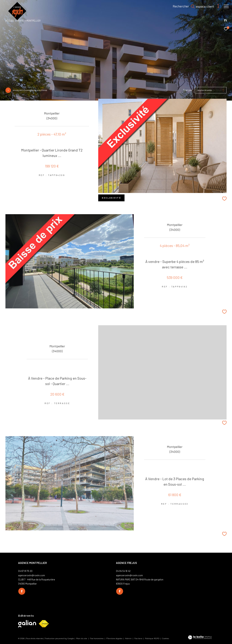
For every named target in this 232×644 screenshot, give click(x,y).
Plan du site (82, 638)
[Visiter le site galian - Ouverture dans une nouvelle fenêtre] (27, 624)
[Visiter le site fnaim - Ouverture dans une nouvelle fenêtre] (44, 624)
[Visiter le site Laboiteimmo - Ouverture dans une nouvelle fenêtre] (200, 638)
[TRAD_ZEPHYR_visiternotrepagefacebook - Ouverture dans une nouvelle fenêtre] (22, 591)
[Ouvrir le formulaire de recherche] (182, 6)
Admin (129, 638)
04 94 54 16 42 (123, 571)
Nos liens (139, 638)
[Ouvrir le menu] (226, 6)
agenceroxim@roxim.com (32, 575)
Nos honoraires (97, 638)
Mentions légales (115, 638)
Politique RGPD (152, 638)
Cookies (165, 639)
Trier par (188, 90)
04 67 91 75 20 (25, 571)
